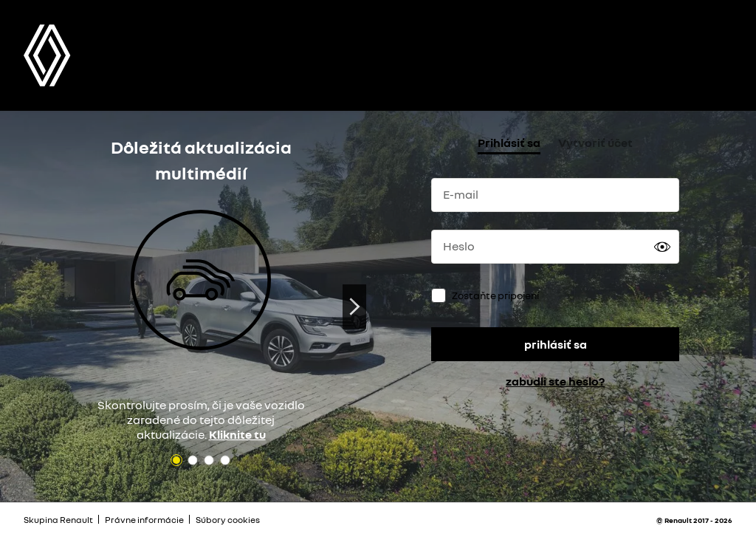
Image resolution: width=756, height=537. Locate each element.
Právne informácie (144, 520)
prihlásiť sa (556, 344)
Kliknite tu (237, 434)
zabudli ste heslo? (555, 381)
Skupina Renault (58, 520)
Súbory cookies (228, 520)
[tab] (509, 144)
